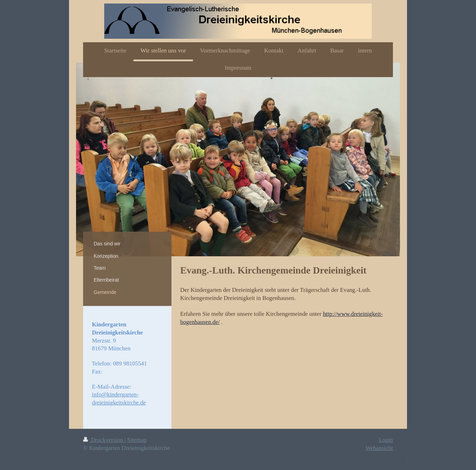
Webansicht (379, 448)
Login (386, 440)
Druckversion (104, 440)
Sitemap (137, 440)
